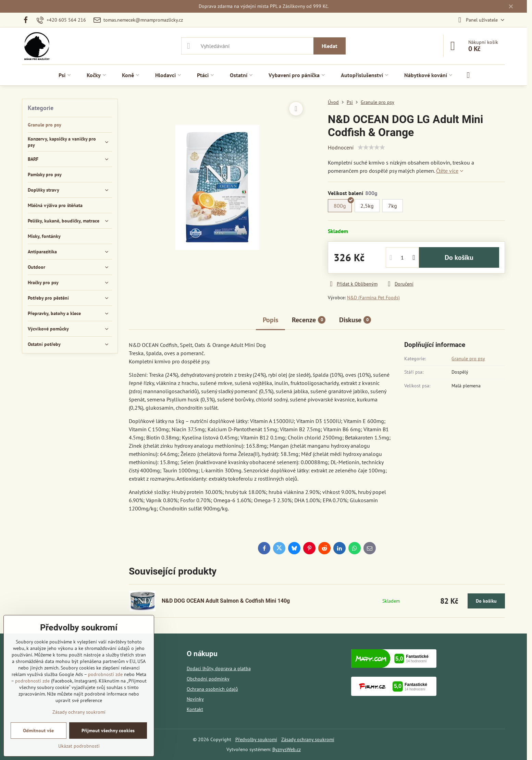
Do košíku (459, 257)
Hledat (330, 46)
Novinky (195, 699)
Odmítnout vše (38, 731)
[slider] (371, 147)
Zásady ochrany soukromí (308, 739)
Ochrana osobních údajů (212, 689)
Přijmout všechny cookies (108, 731)
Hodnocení (341, 147)
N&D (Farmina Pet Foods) (373, 298)
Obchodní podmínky (208, 679)
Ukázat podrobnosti (79, 746)
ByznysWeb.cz (287, 749)
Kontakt (195, 709)
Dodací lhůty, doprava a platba (219, 668)
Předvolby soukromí (256, 739)
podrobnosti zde (105, 674)
